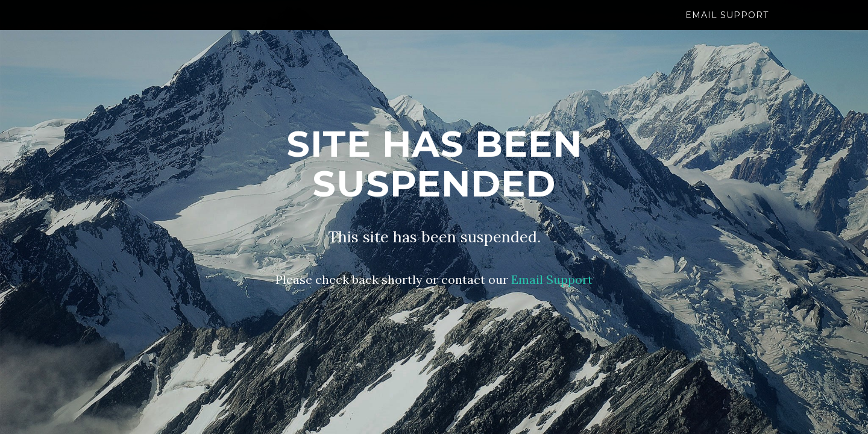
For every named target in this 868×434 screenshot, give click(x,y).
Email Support (727, 27)
